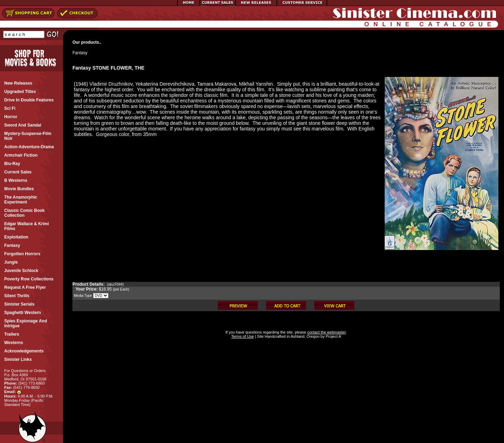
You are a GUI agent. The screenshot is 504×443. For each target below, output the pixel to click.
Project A (333, 336)
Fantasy (80, 53)
